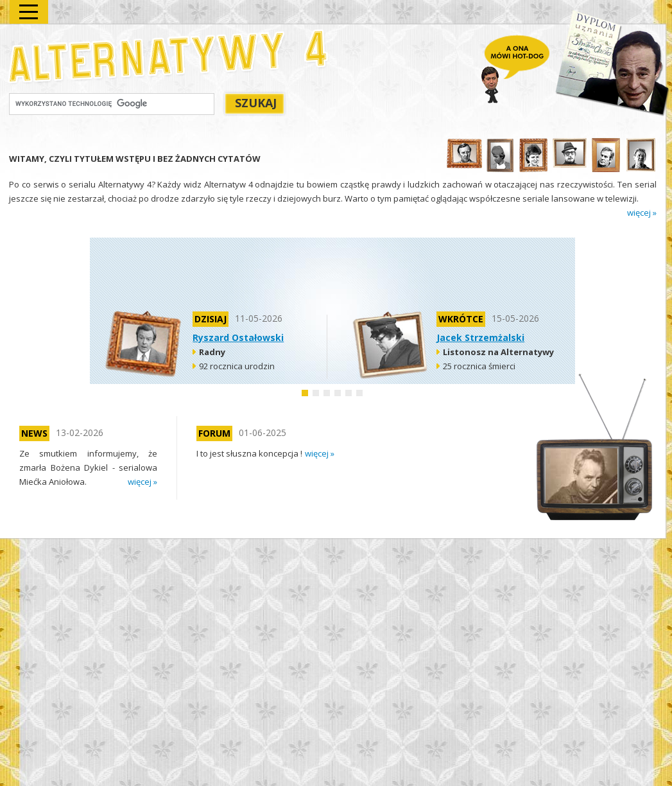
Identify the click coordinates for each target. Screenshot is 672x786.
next (635, 484)
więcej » (642, 213)
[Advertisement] (332, 272)
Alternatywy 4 (169, 56)
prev (635, 464)
